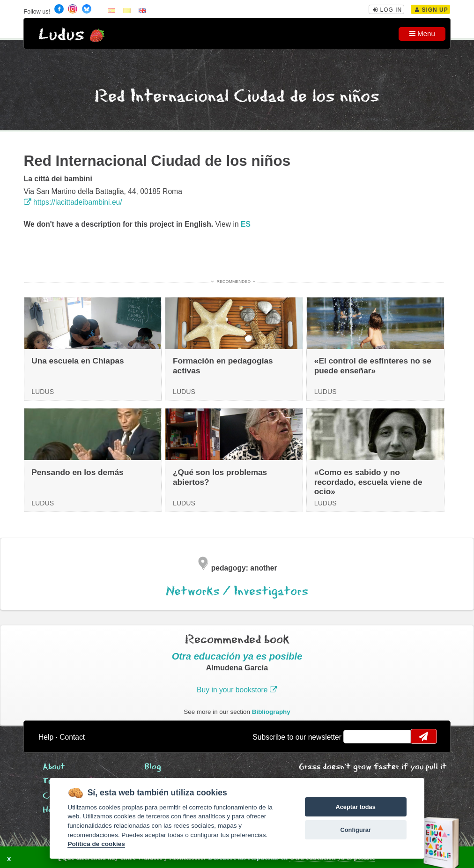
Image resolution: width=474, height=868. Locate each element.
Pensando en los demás (77, 472)
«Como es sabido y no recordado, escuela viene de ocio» (368, 482)
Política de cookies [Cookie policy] (96, 844)
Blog (153, 767)
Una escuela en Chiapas (78, 361)
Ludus (61, 35)
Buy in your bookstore (237, 690)
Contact (72, 737)
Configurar (355, 830)
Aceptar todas (355, 807)
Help (46, 737)
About (54, 767)
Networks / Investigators (237, 591)
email (357, 736)
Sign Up (432, 10)
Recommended (234, 282)
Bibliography (271, 712)
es (246, 224)
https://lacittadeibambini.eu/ (73, 202)
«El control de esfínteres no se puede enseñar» (373, 366)
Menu (422, 33)
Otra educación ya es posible (237, 656)
